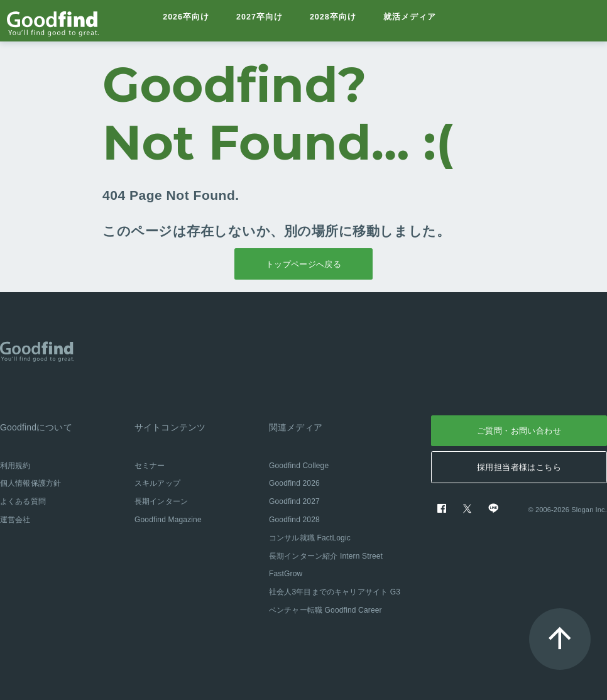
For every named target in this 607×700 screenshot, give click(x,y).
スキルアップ (157, 483)
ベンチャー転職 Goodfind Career (325, 610)
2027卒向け (260, 20)
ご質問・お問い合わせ (519, 431)
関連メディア (296, 427)
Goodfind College (299, 466)
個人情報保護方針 (30, 483)
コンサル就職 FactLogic (310, 538)
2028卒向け (335, 20)
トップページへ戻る (304, 264)
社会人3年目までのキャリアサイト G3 (335, 592)
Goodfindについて (36, 427)
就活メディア (412, 20)
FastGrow (286, 574)
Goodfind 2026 (294, 483)
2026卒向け (186, 20)
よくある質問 (23, 501)
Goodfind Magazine (168, 520)
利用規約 (15, 466)
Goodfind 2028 (294, 520)
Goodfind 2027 (294, 501)
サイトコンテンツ (170, 427)
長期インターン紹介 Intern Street (326, 556)
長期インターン (161, 501)
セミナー (150, 466)
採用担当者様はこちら (519, 467)
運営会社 (15, 520)
